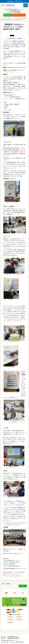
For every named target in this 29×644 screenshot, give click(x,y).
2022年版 (19, 620)
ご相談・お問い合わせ (19, 15)
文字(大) (18, 1)
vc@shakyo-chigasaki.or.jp (14, 574)
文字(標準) (11, 1)
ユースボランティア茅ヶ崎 (16, 18)
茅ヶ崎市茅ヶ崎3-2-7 (9, 72)
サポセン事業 (7, 18)
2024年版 (19, 617)
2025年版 (10, 617)
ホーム (2, 18)
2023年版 (10, 620)
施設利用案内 (8, 15)
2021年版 (10, 622)
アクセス (21, 10)
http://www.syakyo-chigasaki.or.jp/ (14, 576)
